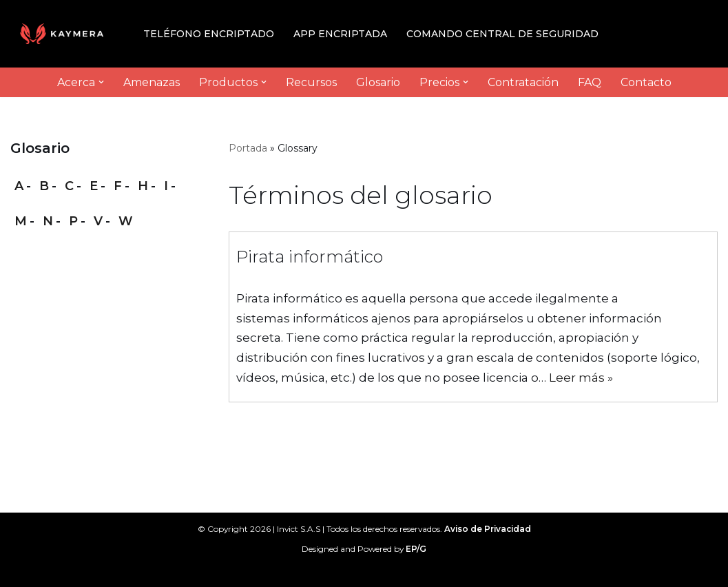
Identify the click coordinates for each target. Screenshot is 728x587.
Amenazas (152, 82)
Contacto (646, 82)
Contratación (523, 82)
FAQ (590, 82)
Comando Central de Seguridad (502, 34)
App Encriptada (340, 34)
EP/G (416, 549)
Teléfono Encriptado (209, 34)
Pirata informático (310, 257)
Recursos (311, 82)
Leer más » (581, 378)
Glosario (378, 82)
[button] (101, 82)
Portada (248, 148)
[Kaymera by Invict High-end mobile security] (65, 34)
